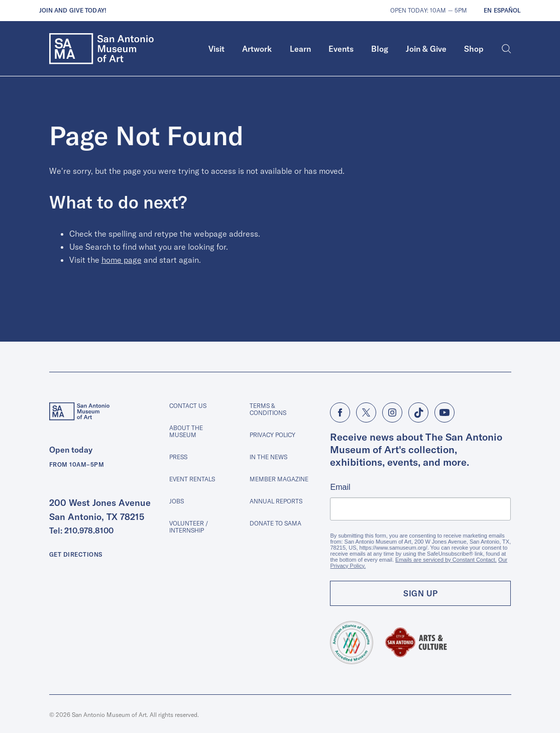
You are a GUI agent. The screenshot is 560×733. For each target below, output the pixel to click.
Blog (380, 49)
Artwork (257, 49)
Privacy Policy (272, 435)
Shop (474, 49)
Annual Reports (276, 501)
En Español (502, 10)
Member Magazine (279, 479)
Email (340, 487)
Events (341, 49)
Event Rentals (192, 479)
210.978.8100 (89, 531)
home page (122, 260)
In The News (268, 457)
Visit (216, 49)
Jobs (177, 501)
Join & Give (426, 49)
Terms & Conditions (268, 409)
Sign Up (421, 593)
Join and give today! (73, 10)
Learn (300, 49)
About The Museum (186, 431)
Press (178, 457)
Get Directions (76, 554)
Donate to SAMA (275, 523)
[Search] (507, 49)
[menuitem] (217, 49)
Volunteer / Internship (189, 527)
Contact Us (188, 406)
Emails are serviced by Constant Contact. (446, 560)
